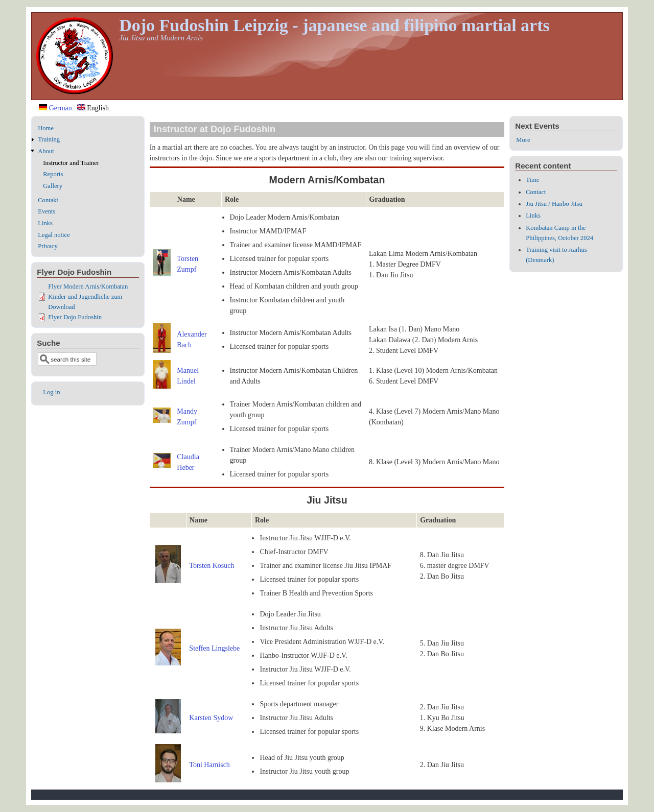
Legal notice (54, 235)
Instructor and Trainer (71, 163)
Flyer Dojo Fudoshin (75, 317)
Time (532, 180)
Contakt (48, 200)
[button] (162, 274)
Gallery (53, 186)
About (46, 151)
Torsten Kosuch (212, 566)
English (93, 108)
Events (46, 211)
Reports (53, 174)
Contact (536, 192)
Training (49, 139)
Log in (51, 392)
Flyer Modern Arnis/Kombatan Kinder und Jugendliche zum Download (88, 297)
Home (46, 128)
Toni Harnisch (209, 765)
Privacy (48, 246)
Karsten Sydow (211, 718)
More (523, 140)
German (55, 108)
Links (45, 223)
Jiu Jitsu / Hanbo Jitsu (554, 204)
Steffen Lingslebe (214, 648)
